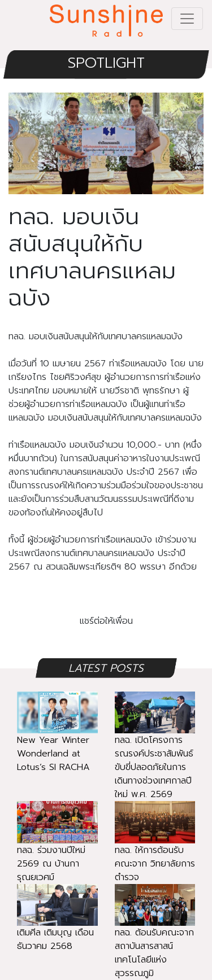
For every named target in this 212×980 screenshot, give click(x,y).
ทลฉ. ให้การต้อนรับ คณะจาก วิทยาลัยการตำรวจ (155, 850)
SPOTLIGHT (106, 63)
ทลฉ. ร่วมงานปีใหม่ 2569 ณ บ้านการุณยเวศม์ (57, 850)
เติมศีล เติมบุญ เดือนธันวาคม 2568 (57, 925)
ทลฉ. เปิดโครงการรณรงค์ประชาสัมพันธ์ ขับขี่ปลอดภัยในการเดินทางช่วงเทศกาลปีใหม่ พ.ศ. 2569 (155, 754)
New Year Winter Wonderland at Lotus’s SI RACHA (57, 740)
